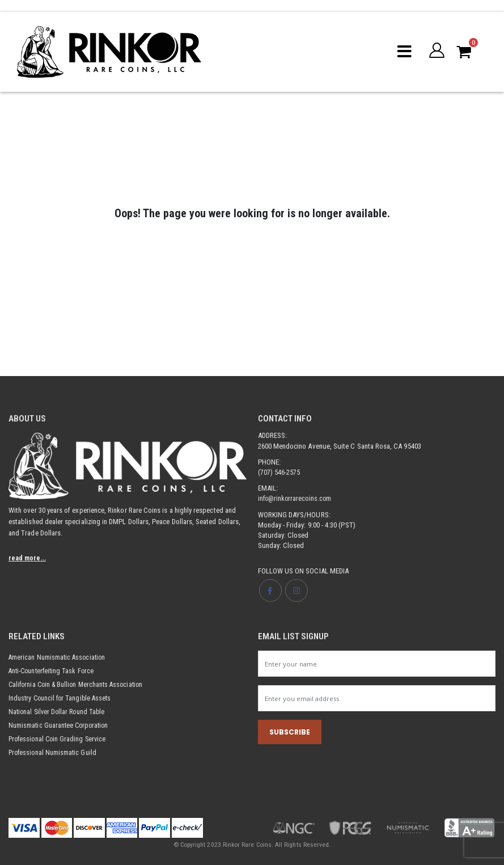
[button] (436, 52)
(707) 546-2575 (279, 472)
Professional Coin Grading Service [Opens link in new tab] (59, 739)
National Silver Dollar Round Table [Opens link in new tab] (59, 712)
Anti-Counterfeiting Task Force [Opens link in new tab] (54, 671)
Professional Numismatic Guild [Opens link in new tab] (54, 752)
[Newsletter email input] (377, 699)
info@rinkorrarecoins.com (297, 498)
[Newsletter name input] (377, 664)
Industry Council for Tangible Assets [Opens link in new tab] (62, 698)
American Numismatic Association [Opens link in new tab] (59, 657)
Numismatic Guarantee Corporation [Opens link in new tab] (61, 725)
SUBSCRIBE (290, 733)
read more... (28, 558)
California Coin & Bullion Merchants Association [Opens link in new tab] (80, 684)
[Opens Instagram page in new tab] (297, 590)
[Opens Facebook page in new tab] (270, 590)
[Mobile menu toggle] (403, 52)
